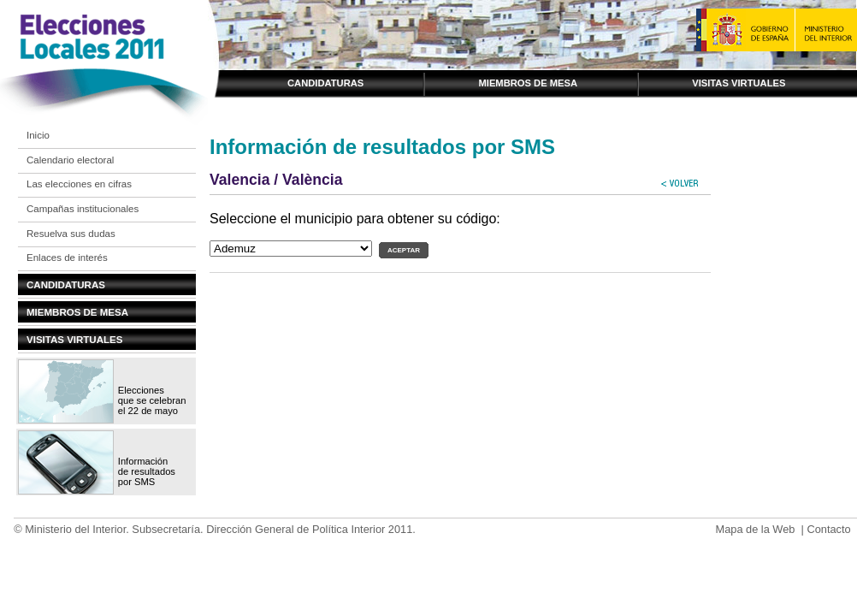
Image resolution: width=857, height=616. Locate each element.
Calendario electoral (70, 160)
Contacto (828, 529)
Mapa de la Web (755, 529)
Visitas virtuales (739, 83)
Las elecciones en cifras (79, 184)
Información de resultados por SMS (147, 471)
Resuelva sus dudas (71, 234)
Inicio (38, 135)
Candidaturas (325, 83)
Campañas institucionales (83, 209)
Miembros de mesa (528, 83)
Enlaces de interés (67, 258)
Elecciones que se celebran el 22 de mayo (152, 400)
